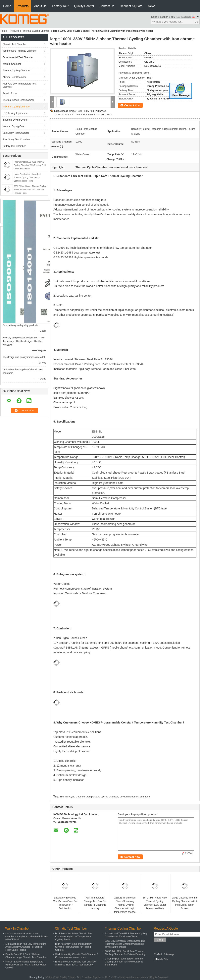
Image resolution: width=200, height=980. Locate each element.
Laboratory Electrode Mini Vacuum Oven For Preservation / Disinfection (65, 903)
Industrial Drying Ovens (15, 120)
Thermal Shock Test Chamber (18, 100)
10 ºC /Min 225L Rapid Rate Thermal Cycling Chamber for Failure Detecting (125, 953)
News (152, 6)
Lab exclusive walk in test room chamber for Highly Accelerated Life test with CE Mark (26, 937)
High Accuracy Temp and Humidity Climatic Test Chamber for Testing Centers (73, 947)
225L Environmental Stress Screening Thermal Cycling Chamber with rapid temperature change (125, 905)
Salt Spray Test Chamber (16, 133)
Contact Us (107, 6)
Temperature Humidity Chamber (20, 51)
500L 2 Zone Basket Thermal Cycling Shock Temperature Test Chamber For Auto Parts (30, 190)
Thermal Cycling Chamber (36, 31)
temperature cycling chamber (103, 797)
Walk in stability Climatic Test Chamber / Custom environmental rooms (76, 956)
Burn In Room (10, 93)
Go (196, 22)
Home (7, 6)
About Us (40, 6)
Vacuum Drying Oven (14, 126)
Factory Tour (60, 6)
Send (160, 940)
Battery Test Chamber (14, 146)
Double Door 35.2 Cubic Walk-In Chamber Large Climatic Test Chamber (26, 956)
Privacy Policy (37, 977)
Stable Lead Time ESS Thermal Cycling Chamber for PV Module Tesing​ (126, 935)
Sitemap (169, 954)
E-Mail (158, 954)
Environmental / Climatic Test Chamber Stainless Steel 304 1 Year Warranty (76, 963)
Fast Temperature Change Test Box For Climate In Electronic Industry (95, 903)
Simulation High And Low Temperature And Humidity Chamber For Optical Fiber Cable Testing (26, 947)
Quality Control (84, 6)
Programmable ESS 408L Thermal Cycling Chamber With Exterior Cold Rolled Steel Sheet (30, 165)
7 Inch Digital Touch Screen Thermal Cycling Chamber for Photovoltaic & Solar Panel (124, 962)
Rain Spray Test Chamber (16, 140)
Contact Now (132, 105)
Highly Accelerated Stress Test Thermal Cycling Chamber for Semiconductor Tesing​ (27, 177)
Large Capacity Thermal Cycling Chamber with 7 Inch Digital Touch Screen (185, 903)
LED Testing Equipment (15, 113)
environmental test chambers (135, 797)
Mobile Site (161, 959)
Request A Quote (131, 6)
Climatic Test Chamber (15, 44)
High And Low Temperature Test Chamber (20, 85)
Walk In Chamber (12, 64)
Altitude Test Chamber (14, 77)
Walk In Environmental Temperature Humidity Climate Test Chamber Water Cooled (26, 965)
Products (23, 6)
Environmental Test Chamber (18, 57)
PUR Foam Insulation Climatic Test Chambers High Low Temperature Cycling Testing (74, 937)
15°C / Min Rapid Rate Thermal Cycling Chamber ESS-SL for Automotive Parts (155, 903)
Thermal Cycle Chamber (73, 797)
